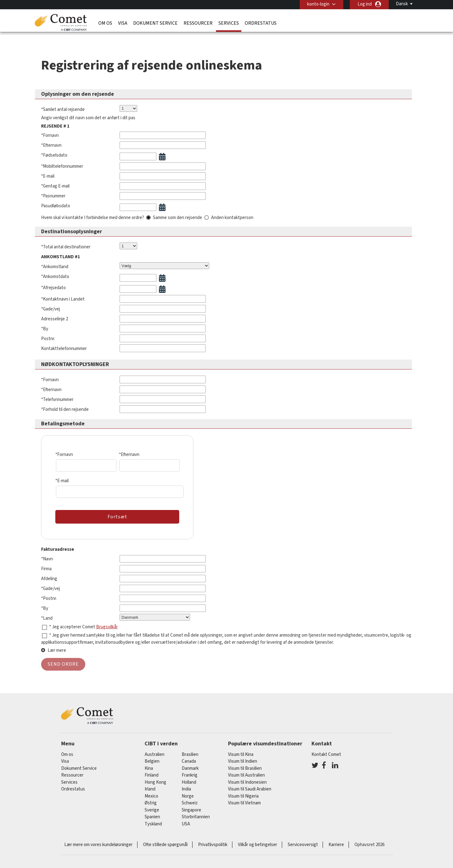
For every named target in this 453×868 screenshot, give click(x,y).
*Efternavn (51, 132)
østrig (151, 798)
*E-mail (48, 163)
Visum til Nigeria (243, 792)
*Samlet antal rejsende (63, 97)
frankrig (190, 771)
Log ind (365, 4)
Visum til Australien (246, 771)
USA (186, 819)
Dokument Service (155, 23)
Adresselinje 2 (55, 306)
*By (45, 316)
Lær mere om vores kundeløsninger (98, 840)
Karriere (336, 840)
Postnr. (48, 326)
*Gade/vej (51, 296)
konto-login (318, 4)
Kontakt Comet (326, 750)
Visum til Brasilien (245, 764)
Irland (150, 784)
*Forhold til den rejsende (65, 396)
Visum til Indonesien (247, 778)
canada (189, 757)
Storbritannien (196, 812)
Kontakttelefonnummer (64, 336)
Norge (188, 792)
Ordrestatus (261, 23)
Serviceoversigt (303, 840)
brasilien (190, 750)
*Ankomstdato (55, 264)
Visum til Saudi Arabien (250, 784)
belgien (152, 757)
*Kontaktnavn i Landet (63, 286)
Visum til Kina (241, 750)
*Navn (47, 546)
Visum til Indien (243, 757)
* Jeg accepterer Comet (73, 614)
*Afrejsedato (53, 275)
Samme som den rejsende (178, 205)
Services (229, 23)
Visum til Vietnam (244, 798)
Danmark (190, 764)
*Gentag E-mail (55, 173)
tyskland (153, 819)
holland (189, 778)
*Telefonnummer (57, 387)
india (186, 784)
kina (149, 764)
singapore (191, 805)
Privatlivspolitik (213, 840)
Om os (105, 23)
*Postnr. (49, 586)
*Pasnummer (53, 183)
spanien (152, 812)
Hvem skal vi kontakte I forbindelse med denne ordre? (93, 205)
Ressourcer (198, 23)
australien (155, 750)
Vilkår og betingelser (258, 840)
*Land (47, 605)
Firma (46, 556)
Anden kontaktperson (232, 205)
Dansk (402, 4)
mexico (151, 792)
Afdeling (49, 566)
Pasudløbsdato (56, 193)
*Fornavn (50, 122)
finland (152, 771)
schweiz (190, 798)
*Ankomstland (55, 254)
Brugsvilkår (107, 614)
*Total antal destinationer (66, 234)
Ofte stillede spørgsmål (165, 840)
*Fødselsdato (54, 142)
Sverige (152, 805)
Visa (123, 23)
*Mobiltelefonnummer (62, 153)
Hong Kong (155, 778)
